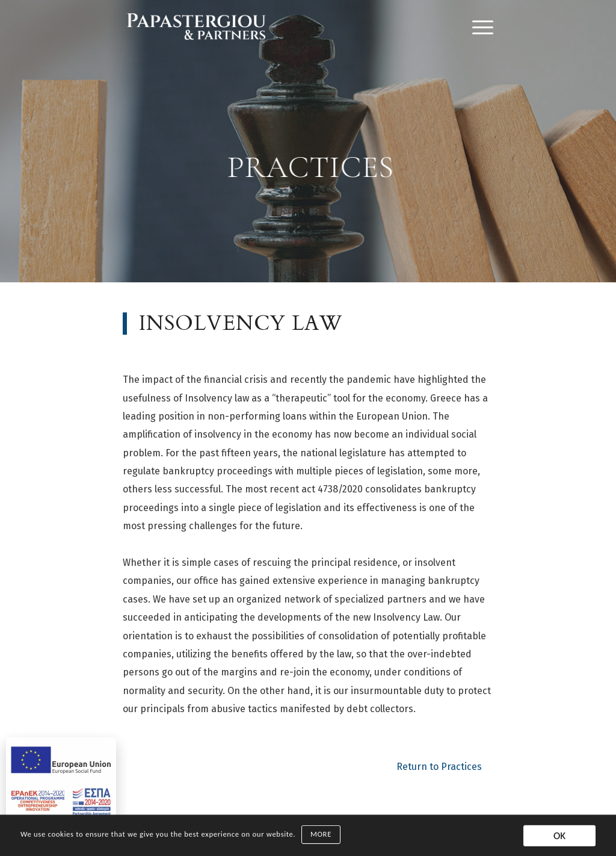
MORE (321, 836)
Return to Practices (439, 767)
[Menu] (479, 27)
